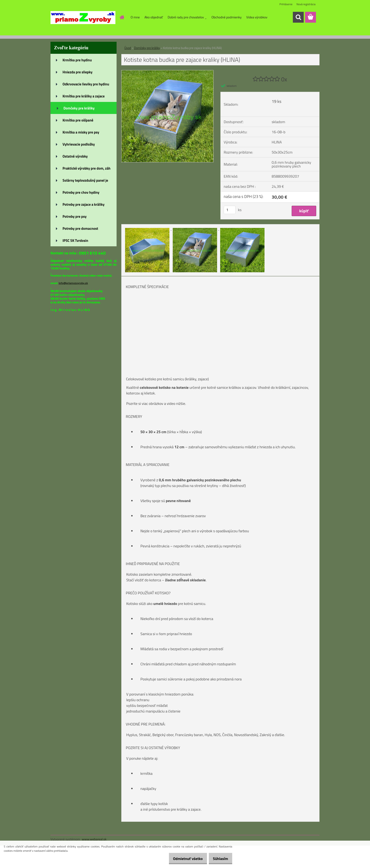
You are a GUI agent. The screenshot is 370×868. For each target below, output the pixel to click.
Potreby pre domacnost (80, 229)
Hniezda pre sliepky (78, 72)
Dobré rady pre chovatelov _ (187, 17)
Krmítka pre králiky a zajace (84, 96)
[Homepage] (122, 17)
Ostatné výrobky (75, 156)
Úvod (128, 48)
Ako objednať (154, 17)
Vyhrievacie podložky (79, 144)
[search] (298, 17)
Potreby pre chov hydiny (81, 192)
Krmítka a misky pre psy (81, 132)
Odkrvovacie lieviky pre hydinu (86, 84)
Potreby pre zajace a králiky (84, 204)
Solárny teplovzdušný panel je (85, 180)
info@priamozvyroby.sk (73, 283)
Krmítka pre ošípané (78, 120)
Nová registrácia (306, 4)
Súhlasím (219, 859)
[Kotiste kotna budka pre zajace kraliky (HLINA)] (167, 72)
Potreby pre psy (75, 216)
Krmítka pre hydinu (77, 60)
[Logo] (83, 17)
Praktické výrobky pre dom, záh (86, 168)
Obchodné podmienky (227, 17)
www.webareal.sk (94, 839)
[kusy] (230, 210)
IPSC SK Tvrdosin (75, 241)
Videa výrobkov (257, 17)
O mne (135, 17)
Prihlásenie (286, 4)
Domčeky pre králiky (79, 108)
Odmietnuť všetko (183, 859)
